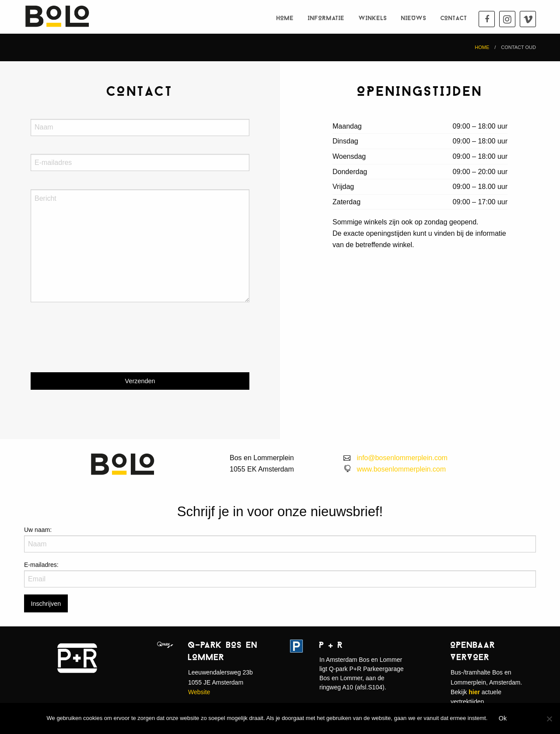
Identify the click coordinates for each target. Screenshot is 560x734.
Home (285, 19)
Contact (454, 19)
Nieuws (414, 19)
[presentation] (97, 345)
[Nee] (549, 719)
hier (474, 692)
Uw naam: (38, 530)
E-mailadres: (41, 565)
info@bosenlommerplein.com (402, 458)
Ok (503, 718)
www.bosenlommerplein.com (401, 469)
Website (199, 692)
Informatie (326, 19)
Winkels (373, 19)
